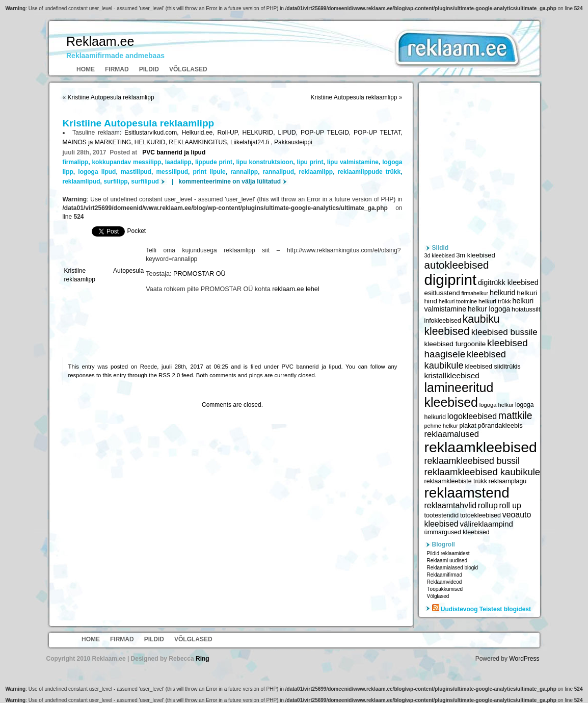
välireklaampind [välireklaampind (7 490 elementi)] (487, 524)
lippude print (214, 162)
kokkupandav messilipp (126, 162)
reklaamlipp (316, 172)
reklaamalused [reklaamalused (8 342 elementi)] (452, 434)
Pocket (137, 231)
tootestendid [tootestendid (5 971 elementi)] (442, 515)
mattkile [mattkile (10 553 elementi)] (515, 415)
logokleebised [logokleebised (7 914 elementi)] (472, 416)
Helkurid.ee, (200, 133)
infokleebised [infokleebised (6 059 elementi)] (443, 321)
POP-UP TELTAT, (378, 133)
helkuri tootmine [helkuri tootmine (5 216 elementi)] (458, 301)
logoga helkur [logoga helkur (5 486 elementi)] (497, 405)
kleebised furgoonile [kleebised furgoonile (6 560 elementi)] (455, 344)
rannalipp (244, 172)
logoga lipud (97, 172)
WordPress (524, 659)
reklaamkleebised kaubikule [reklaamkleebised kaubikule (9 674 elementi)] (483, 472)
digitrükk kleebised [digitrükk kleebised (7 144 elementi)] (508, 282)
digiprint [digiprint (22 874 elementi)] (451, 280)
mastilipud (136, 172)
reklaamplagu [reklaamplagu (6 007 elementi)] (507, 481)
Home (86, 69)
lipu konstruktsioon (264, 162)
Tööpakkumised (445, 589)
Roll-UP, (230, 133)
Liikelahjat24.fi (250, 142)
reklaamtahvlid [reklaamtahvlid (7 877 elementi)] (451, 505)
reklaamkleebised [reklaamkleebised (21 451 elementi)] (481, 447)
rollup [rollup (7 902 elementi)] (488, 505)
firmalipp (76, 162)
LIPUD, (289, 133)
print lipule (209, 172)
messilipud (172, 172)
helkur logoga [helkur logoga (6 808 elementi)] (489, 309)
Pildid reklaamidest (448, 553)
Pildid (149, 69)
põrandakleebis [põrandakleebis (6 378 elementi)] (500, 425)
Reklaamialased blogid (453, 568)
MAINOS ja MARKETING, (99, 142)
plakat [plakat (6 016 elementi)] (468, 426)
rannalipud (278, 172)
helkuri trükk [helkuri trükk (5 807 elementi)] (495, 301)
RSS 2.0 (169, 375)
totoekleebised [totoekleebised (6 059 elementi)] (480, 515)
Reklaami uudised (447, 561)
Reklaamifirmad (445, 575)
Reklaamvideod (445, 582)
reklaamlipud (82, 181)
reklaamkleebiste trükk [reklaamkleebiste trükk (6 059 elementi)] (456, 481)
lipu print (310, 162)
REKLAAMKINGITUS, (199, 142)
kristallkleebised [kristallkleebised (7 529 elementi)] (452, 375)
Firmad (117, 69)
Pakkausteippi (293, 142)
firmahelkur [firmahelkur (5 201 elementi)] (475, 293)
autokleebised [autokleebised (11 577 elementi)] (457, 265)
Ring (203, 659)
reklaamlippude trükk (369, 172)
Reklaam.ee (100, 41)
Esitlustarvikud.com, (153, 133)
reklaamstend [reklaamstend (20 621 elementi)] (467, 493)
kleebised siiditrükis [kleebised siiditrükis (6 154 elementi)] (492, 367)
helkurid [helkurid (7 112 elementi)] (503, 293)
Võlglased (188, 69)
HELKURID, (260, 133)
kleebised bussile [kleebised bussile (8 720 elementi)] (504, 332)
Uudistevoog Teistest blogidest (486, 609)
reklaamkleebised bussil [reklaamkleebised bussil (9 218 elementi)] (472, 461)
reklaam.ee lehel (296, 289)
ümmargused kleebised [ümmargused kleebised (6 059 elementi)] (457, 532)
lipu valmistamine (353, 162)
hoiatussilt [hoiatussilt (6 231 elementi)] (526, 309)
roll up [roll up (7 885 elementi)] (510, 505)
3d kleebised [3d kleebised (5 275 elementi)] (440, 255)
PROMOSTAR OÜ (199, 274)
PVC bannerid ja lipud (174, 152)
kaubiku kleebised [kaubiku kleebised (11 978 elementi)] (462, 325)
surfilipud (145, 181)
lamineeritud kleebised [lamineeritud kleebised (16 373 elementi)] (459, 395)
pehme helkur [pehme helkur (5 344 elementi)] (441, 426)
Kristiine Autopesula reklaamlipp (111, 97)
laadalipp (178, 162)
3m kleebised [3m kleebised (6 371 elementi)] (476, 255)
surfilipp (115, 181)
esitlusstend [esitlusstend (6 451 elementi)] (442, 293)
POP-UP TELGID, (327, 133)
